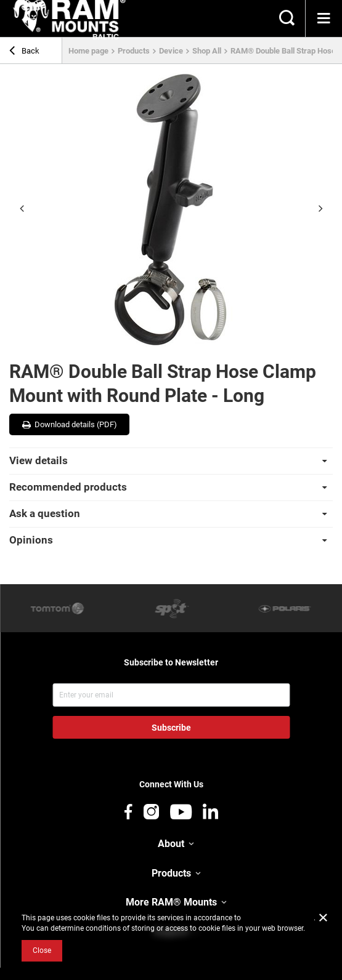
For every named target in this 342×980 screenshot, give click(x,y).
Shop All (207, 51)
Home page (88, 51)
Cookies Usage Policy (278, 918)
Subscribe (171, 728)
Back (24, 52)
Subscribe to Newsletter (171, 662)
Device (171, 51)
